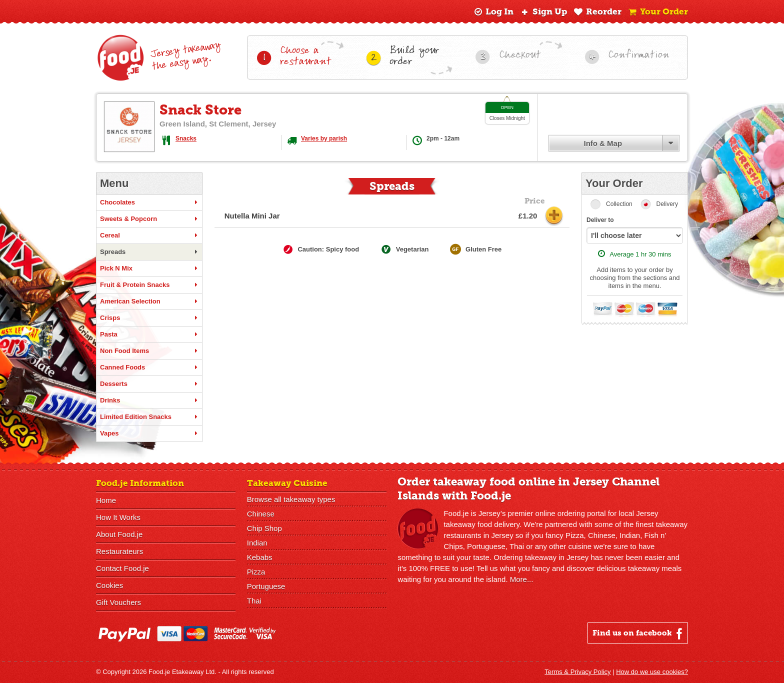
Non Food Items (149, 351)
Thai (254, 601)
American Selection (149, 301)
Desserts (149, 384)
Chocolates (149, 202)
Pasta (149, 334)
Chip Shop (264, 528)
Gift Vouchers (118, 602)
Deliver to (600, 220)
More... (522, 579)
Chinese (261, 514)
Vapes (149, 433)
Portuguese (266, 586)
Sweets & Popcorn (149, 219)
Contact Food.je (122, 568)
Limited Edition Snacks (149, 417)
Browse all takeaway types (291, 499)
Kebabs (260, 557)
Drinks (149, 400)
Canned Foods (149, 367)
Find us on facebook (639, 633)
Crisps (149, 318)
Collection (619, 204)
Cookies (109, 585)
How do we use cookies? (652, 672)
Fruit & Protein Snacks (149, 285)
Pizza (256, 572)
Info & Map (603, 143)
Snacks (186, 138)
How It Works (118, 517)
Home (106, 500)
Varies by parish (324, 138)
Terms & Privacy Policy (577, 672)
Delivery (667, 204)
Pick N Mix (149, 268)
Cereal (149, 235)
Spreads (149, 252)
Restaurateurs (119, 551)
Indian (257, 543)
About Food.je (119, 534)
